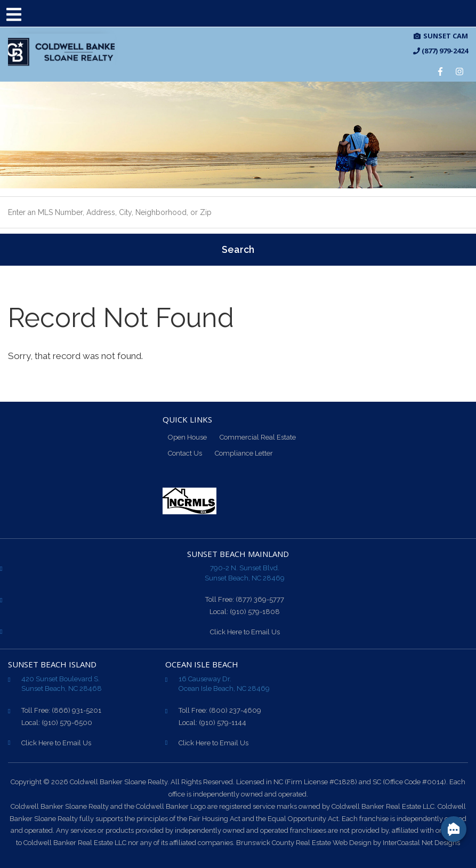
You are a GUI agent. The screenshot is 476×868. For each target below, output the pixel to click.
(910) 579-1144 (223, 723)
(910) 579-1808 (255, 612)
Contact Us (185, 453)
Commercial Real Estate (258, 437)
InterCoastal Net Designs (421, 843)
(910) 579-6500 (67, 723)
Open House (187, 437)
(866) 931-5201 (76, 710)
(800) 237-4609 (235, 710)
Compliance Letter (244, 453)
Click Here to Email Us (245, 632)
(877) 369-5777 (260, 599)
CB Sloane (61, 52)
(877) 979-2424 (441, 51)
